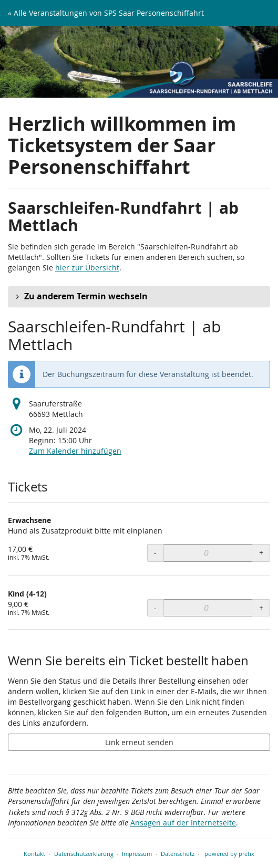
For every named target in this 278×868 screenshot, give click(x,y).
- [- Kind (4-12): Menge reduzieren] (155, 608)
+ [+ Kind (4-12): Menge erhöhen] (261, 608)
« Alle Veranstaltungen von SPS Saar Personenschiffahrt (106, 13)
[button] (139, 297)
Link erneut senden (139, 742)
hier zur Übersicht (87, 268)
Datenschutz (178, 854)
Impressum (137, 854)
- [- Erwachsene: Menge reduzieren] (155, 553)
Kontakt (34, 854)
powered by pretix (229, 854)
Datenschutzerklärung (84, 854)
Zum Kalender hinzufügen (75, 451)
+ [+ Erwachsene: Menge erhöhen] (261, 553)
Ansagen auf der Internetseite (183, 823)
